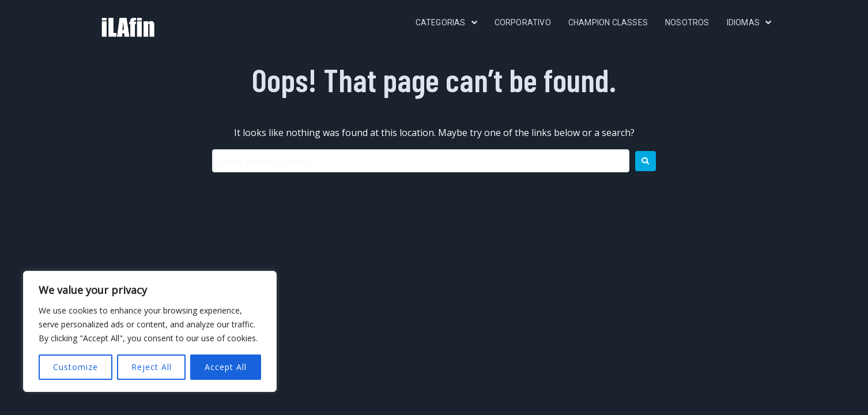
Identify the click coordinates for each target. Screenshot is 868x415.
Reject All (152, 367)
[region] (150, 331)
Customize (76, 367)
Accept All (226, 367)
